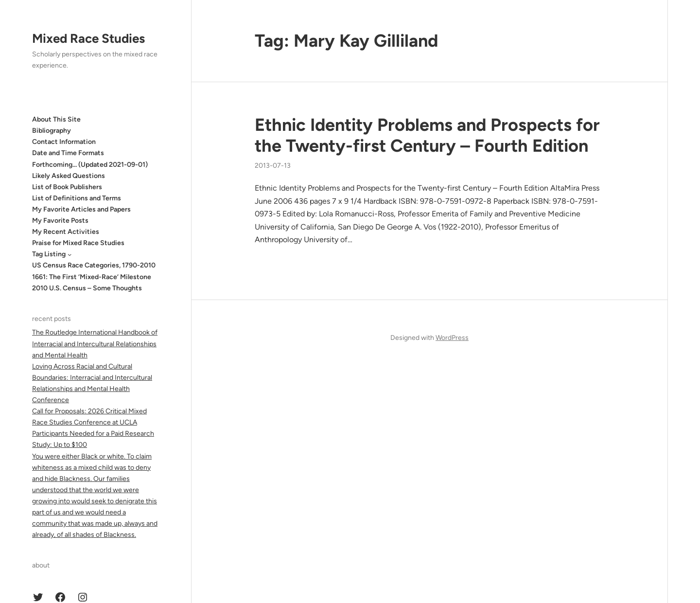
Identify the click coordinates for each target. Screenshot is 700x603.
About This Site (56, 119)
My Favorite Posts (60, 221)
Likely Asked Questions (69, 176)
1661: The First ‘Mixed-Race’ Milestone (92, 277)
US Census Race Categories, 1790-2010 (94, 265)
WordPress (452, 338)
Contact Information (64, 142)
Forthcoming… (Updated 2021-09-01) (90, 165)
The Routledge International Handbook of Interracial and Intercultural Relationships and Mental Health (95, 344)
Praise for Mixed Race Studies (78, 243)
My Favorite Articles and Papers (81, 209)
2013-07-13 (273, 166)
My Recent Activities (66, 232)
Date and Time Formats (68, 153)
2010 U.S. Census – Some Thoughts (87, 288)
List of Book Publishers (67, 187)
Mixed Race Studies (88, 38)
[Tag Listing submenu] (70, 254)
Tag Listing (49, 254)
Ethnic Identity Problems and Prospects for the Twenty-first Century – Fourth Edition (427, 135)
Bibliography (52, 131)
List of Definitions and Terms (77, 198)
